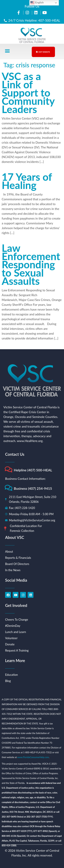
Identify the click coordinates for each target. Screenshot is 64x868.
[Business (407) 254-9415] (8, 488)
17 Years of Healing (27, 181)
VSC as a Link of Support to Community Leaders (28, 93)
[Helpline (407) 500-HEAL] (8, 469)
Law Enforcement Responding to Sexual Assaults (31, 264)
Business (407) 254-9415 (33, 488)
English (37, 3)
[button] (7, 51)
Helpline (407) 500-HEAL (33, 470)
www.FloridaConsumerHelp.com (33, 757)
